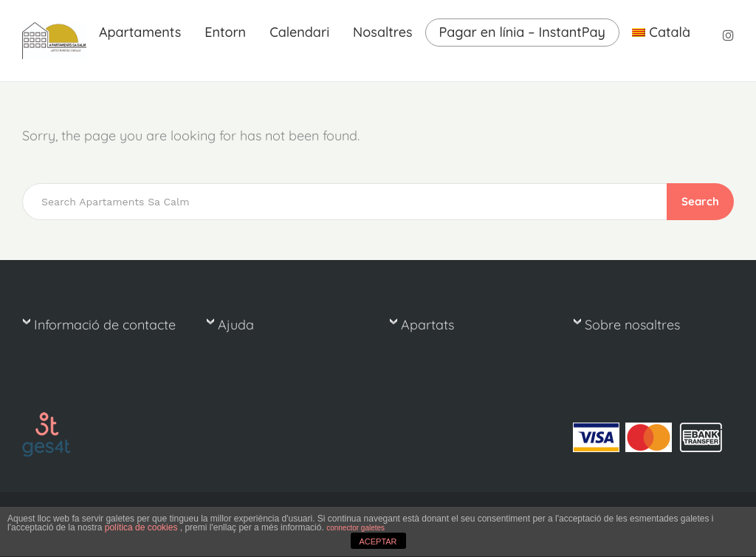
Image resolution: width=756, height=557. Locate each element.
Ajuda (236, 325)
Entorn (225, 32)
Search (700, 201)
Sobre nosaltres (632, 325)
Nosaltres (382, 32)
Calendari (299, 32)
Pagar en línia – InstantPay (522, 33)
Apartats (427, 325)
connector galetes (355, 528)
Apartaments (140, 32)
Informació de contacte (105, 325)
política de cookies (142, 527)
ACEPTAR (378, 541)
